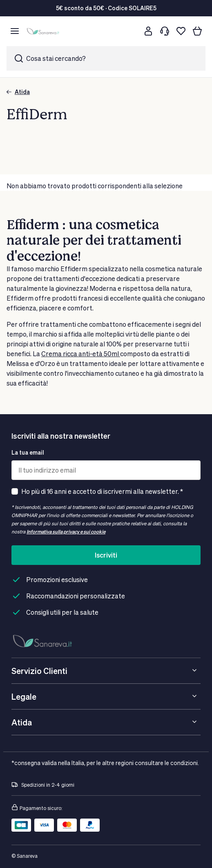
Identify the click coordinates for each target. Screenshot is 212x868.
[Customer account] (148, 31)
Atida (18, 92)
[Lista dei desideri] (181, 31)
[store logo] (44, 31)
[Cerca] (132, 31)
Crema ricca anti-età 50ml (81, 354)
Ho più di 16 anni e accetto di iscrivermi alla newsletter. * (102, 491)
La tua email (28, 452)
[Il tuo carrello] (197, 31)
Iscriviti (106, 555)
